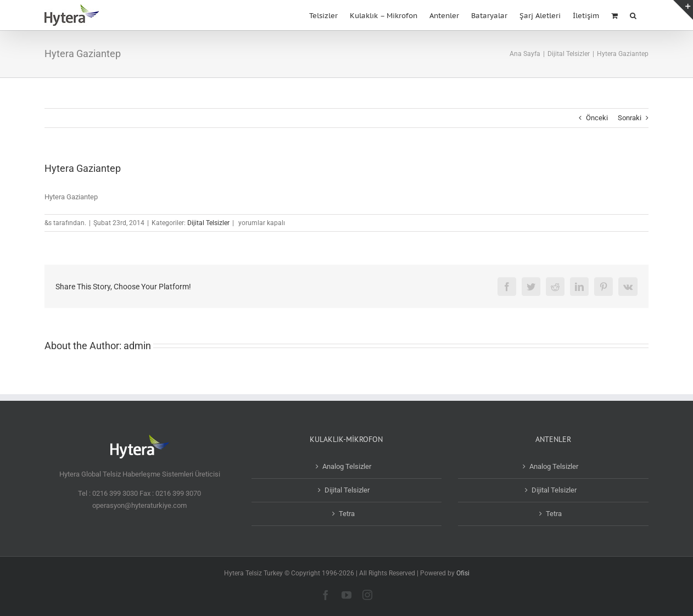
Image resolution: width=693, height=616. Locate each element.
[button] (633, 15)
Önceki (597, 118)
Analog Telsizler (347, 466)
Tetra (347, 514)
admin (137, 346)
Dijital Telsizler (208, 223)
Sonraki (630, 118)
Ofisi (463, 573)
